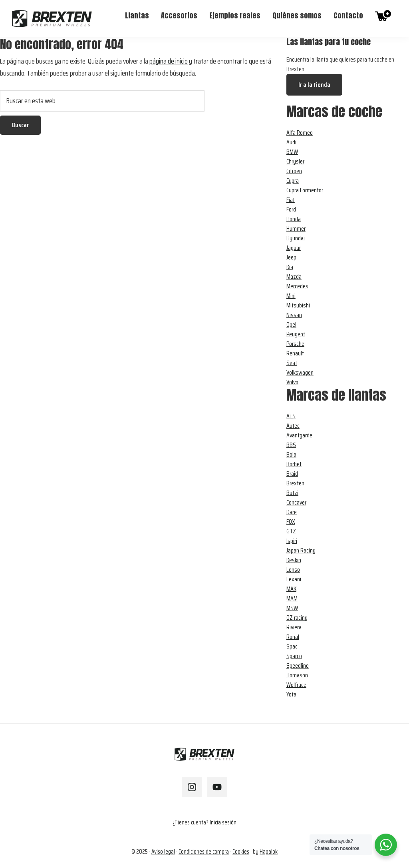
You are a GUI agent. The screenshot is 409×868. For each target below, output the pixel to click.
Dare (292, 512)
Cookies (241, 852)
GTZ (291, 531)
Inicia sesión (223, 822)
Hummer (296, 228)
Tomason (297, 675)
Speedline (298, 665)
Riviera (294, 627)
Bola (291, 454)
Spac (292, 646)
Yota (291, 694)
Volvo (292, 382)
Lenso (293, 570)
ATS (291, 416)
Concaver (296, 502)
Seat (292, 363)
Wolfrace (296, 685)
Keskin (294, 560)
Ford (291, 209)
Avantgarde (299, 435)
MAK (291, 589)
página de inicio (169, 61)
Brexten (295, 483)
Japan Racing (301, 550)
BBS (291, 445)
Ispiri (292, 541)
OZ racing (297, 618)
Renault (295, 353)
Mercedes (297, 286)
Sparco (294, 656)
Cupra (293, 181)
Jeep (291, 257)
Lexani (294, 579)
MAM (292, 598)
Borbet (294, 464)
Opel (291, 324)
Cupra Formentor (305, 190)
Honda (294, 219)
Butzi (292, 493)
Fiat (291, 200)
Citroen (294, 171)
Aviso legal (163, 852)
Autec (293, 426)
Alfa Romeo (300, 133)
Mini (291, 296)
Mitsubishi (298, 305)
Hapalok (269, 852)
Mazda (294, 276)
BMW (292, 152)
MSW (292, 608)
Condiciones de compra (204, 852)
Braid (292, 474)
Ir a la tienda (314, 85)
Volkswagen (300, 372)
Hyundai (296, 238)
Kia (290, 267)
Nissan (294, 315)
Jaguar (294, 248)
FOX (291, 522)
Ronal (293, 637)
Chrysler (295, 161)
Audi (291, 142)
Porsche (295, 344)
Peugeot (296, 334)
